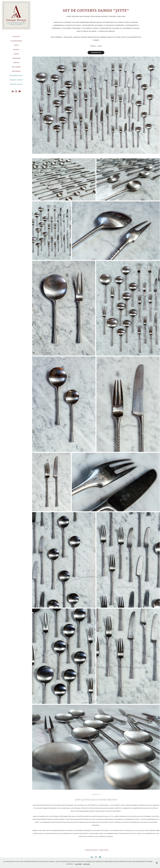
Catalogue (16, 36)
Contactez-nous (96, 53)
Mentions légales (16, 84)
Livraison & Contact (16, 80)
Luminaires (16, 58)
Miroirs (16, 62)
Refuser (86, 864)
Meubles (16, 49)
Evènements (16, 71)
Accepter (78, 864)
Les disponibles (16, 41)
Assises (16, 54)
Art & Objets (16, 67)
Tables (16, 45)
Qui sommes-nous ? (16, 75)
